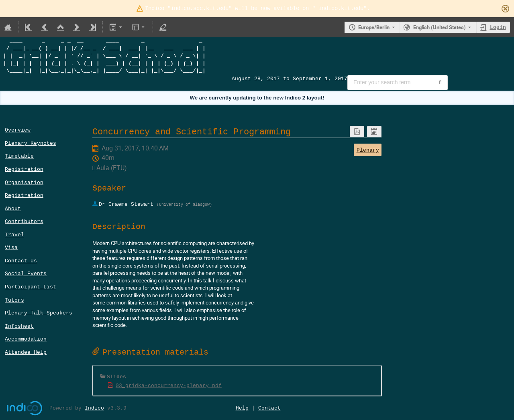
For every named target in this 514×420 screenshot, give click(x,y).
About (13, 208)
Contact (269, 408)
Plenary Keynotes (31, 143)
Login (498, 27)
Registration (24, 169)
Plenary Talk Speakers (39, 313)
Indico (94, 408)
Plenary (368, 150)
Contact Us (21, 261)
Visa (11, 247)
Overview (18, 130)
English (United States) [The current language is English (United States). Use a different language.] (440, 27)
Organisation (24, 182)
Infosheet (19, 326)
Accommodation (26, 339)
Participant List (31, 287)
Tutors (14, 300)
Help (242, 408)
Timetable (19, 156)
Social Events (26, 273)
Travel (14, 234)
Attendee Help (26, 352)
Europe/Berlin (374, 27)
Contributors (24, 221)
